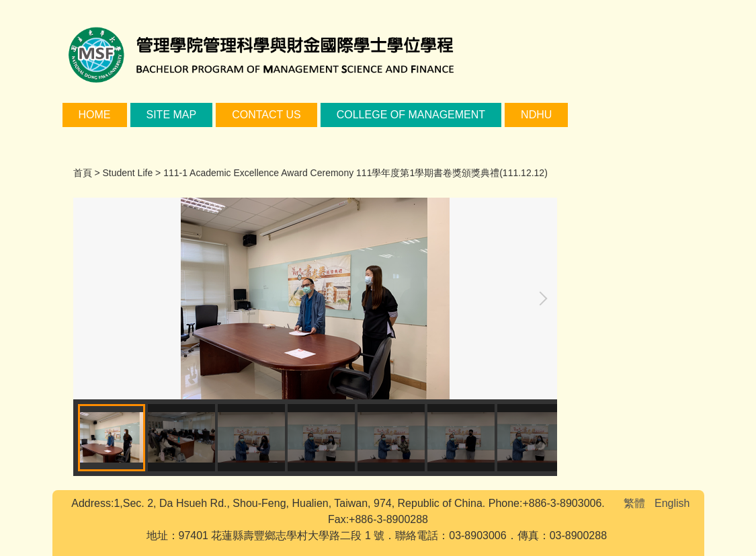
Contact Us (266, 115)
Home (95, 115)
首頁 (83, 173)
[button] (540, 299)
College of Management (411, 115)
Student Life (127, 173)
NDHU (536, 115)
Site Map (172, 115)
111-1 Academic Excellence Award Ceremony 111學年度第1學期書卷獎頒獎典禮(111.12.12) (355, 173)
